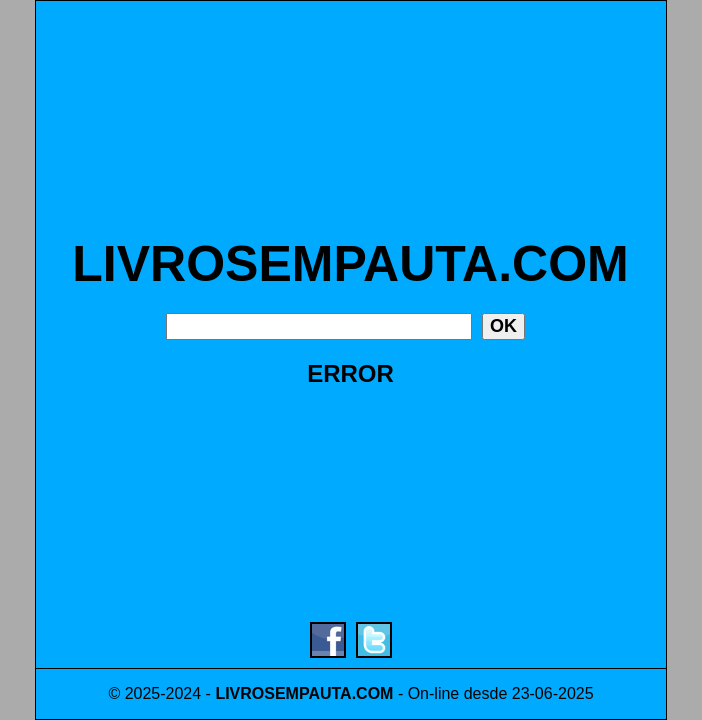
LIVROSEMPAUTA (283, 693)
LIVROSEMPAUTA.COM (350, 264)
